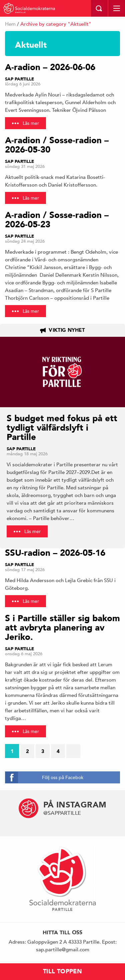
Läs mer (31, 123)
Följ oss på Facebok (63, 777)
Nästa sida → (75, 753)
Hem (10, 24)
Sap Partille (19, 79)
